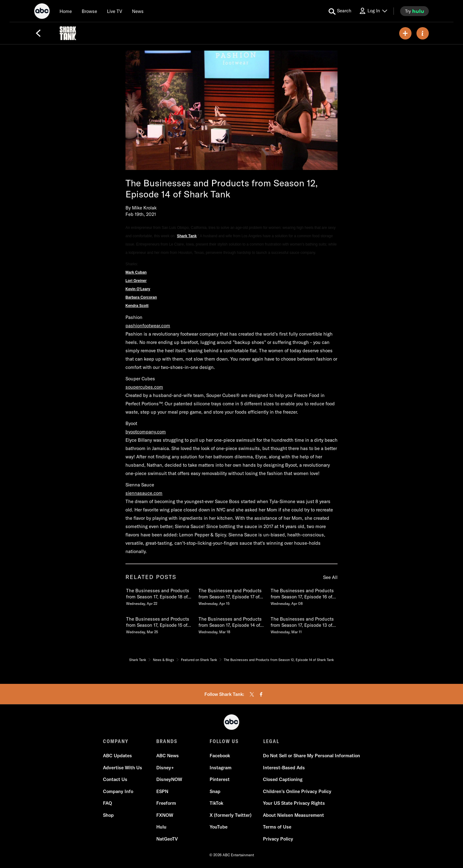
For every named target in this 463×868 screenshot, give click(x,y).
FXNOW (165, 815)
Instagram (221, 768)
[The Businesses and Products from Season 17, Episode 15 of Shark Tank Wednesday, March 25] (159, 624)
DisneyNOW (169, 780)
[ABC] (42, 12)
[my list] (405, 33)
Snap (215, 791)
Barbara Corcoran (141, 297)
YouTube (219, 827)
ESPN (162, 791)
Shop (108, 815)
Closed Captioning (283, 780)
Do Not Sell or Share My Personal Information (311, 756)
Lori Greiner (136, 281)
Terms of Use (277, 827)
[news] (138, 11)
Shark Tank (187, 236)
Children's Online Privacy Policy (297, 791)
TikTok (216, 803)
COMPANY (116, 741)
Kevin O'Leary (138, 289)
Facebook (220, 756)
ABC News (168, 756)
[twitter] (252, 694)
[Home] (66, 11)
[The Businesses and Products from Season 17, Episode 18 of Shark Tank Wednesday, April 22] (159, 596)
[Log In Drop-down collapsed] (373, 11)
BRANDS (167, 741)
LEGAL (271, 741)
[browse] (89, 11)
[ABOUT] (423, 33)
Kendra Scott (137, 306)
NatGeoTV (167, 839)
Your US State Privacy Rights (294, 803)
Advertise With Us (123, 768)
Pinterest (220, 780)
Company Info (118, 791)
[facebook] (261, 694)
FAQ (107, 803)
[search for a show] (340, 11)
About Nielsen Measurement (293, 815)
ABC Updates (117, 756)
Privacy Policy (278, 839)
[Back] (38, 33)
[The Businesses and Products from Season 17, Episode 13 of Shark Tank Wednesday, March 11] (304, 624)
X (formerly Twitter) (231, 815)
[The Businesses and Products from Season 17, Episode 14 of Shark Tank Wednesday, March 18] (231, 624)
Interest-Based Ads (284, 768)
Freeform (166, 803)
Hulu (161, 827)
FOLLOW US (224, 741)
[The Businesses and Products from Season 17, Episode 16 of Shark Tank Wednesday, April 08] (304, 596)
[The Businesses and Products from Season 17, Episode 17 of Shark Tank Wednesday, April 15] (231, 596)
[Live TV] (115, 11)
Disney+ (165, 768)
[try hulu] (414, 11)
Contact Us (115, 780)
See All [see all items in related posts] (330, 577)
